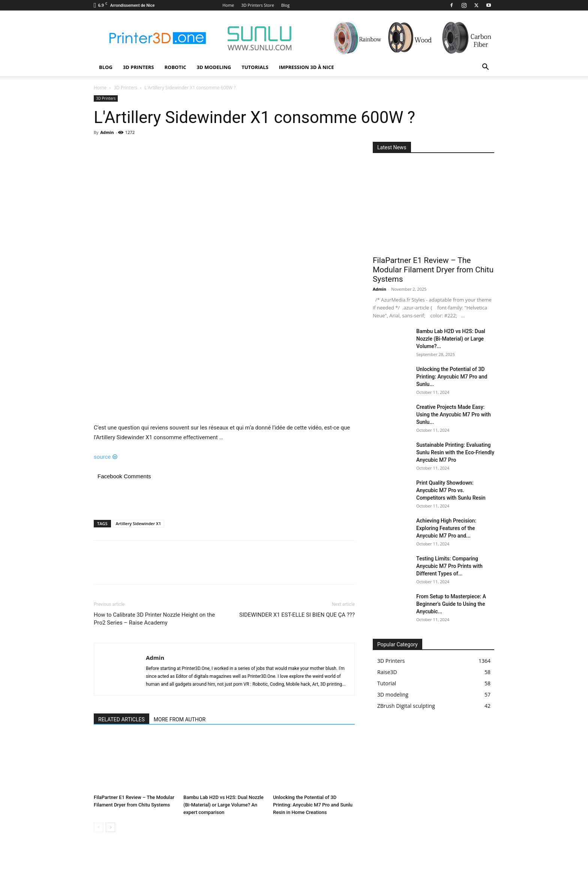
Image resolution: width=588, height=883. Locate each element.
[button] (485, 68)
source (106, 457)
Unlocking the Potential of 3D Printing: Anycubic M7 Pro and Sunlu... (452, 377)
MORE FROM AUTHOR (180, 719)
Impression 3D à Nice (307, 67)
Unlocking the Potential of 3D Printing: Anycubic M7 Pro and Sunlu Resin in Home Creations (313, 805)
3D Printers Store (258, 5)
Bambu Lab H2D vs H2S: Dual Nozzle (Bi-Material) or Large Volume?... (451, 339)
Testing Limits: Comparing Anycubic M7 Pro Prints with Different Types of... (449, 566)
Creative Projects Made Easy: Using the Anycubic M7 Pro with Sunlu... (454, 414)
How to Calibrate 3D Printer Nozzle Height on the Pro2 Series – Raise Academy (154, 619)
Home (228, 5)
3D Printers (139, 67)
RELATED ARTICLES (121, 719)
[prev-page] (98, 827)
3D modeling (214, 67)
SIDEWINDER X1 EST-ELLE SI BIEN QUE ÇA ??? (297, 615)
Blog (285, 5)
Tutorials (255, 67)
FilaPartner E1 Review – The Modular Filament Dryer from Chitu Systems (433, 270)
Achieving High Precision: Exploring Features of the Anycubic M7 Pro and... (446, 528)
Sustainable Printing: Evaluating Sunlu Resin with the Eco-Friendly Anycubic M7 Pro (455, 452)
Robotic (175, 67)
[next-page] (110, 827)
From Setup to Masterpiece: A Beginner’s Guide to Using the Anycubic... (451, 604)
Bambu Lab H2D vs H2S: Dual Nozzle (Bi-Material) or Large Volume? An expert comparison (223, 805)
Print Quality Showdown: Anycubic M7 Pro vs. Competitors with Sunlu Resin (451, 490)
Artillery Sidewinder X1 (139, 523)
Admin (107, 132)
